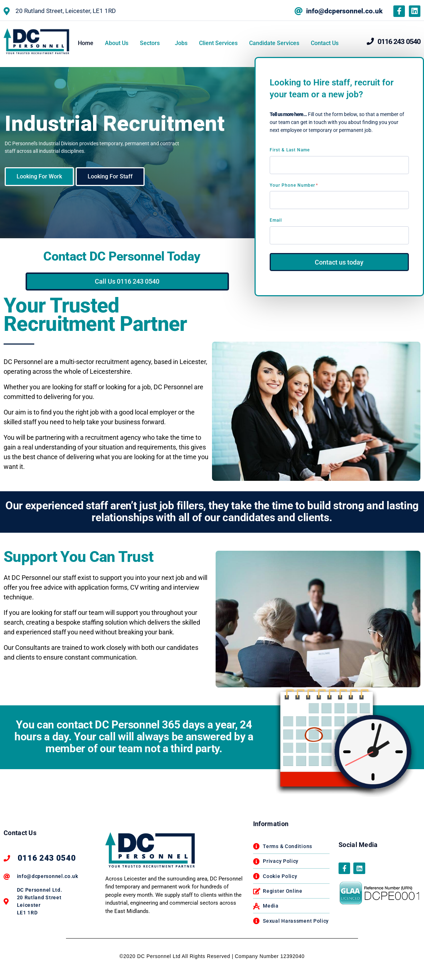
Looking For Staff (110, 176)
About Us (117, 43)
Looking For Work (39, 176)
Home (86, 43)
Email (276, 220)
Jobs (181, 43)
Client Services (218, 43)
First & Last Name (290, 150)
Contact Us (325, 43)
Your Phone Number (294, 185)
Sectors (150, 43)
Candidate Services (274, 43)
